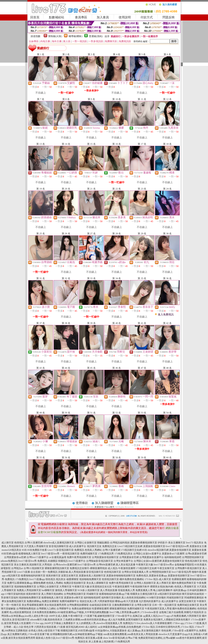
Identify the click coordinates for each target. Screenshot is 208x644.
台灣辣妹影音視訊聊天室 (100, 561)
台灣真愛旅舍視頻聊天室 (105, 557)
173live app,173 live (182, 623)
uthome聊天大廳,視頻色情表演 (46, 620)
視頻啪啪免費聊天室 (90, 579)
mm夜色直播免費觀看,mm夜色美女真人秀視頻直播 (131, 634)
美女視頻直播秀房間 (55, 605)
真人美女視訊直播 (126, 565)
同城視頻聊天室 (175, 598)
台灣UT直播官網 (111, 550)
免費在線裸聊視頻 (81, 609)
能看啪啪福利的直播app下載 (114, 594)
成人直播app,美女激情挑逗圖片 (144, 631)
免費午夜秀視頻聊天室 (79, 557)
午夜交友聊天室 (166, 568)
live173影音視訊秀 (181, 572)
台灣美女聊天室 (143, 605)
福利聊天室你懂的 (111, 598)
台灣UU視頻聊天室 (34, 568)
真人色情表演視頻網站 (134, 598)
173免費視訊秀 (106, 554)
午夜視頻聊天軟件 (140, 587)
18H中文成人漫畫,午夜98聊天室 (66, 616)
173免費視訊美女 (123, 554)
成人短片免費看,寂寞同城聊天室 (125, 620)
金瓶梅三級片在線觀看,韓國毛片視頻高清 (181, 612)
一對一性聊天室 (13, 605)
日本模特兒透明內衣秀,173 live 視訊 (175, 627)
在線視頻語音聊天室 (100, 605)
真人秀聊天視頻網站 (52, 594)
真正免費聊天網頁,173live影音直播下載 (28, 634)
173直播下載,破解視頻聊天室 (99, 616)
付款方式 (147, 17)
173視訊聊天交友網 (131, 550)
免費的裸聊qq (34, 601)
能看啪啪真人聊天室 (52, 598)
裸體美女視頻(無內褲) (162, 587)
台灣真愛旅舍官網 (129, 557)
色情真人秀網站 (93, 550)
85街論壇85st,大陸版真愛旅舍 (111, 631)
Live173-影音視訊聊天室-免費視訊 (66, 550)
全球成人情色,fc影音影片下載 (44, 631)
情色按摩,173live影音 (173, 631)
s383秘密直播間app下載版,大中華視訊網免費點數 (83, 612)
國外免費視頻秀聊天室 (184, 583)
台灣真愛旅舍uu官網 (15, 557)
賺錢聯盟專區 (130, 503)
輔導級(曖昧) (76, 36)
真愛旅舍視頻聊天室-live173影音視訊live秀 (166, 546)
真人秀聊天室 (164, 583)
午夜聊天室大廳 (144, 565)
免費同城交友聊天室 (188, 605)
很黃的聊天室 (53, 576)
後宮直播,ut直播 (94, 638)
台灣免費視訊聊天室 (75, 594)
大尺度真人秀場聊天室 (36, 546)
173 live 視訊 (148, 627)
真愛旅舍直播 (199, 550)
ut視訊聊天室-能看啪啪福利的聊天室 (26, 576)
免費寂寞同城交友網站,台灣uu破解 (157, 638)
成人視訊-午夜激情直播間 (121, 568)
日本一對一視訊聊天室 (164, 605)
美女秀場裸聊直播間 (33, 605)
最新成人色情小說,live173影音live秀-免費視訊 (60, 638)
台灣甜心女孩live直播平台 (147, 554)
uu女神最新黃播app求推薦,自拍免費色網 (119, 627)
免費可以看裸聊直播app (20, 583)
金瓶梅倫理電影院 (184, 565)
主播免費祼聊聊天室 (123, 605)
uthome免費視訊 (9, 561)
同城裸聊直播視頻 (194, 598)
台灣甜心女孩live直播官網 (148, 561)
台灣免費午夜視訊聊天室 (188, 568)
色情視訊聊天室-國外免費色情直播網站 (123, 579)
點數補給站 (57, 17)
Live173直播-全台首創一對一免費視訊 (37, 572)
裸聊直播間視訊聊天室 (57, 568)
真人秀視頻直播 (109, 590)
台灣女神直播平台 (123, 561)
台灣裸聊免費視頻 (26, 609)
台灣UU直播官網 (34, 543)
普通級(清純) (96, 36)
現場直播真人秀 (126, 590)
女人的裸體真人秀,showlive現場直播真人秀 (99, 623)
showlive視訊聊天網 (158, 550)
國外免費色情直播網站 (184, 609)
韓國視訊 (63, 561)
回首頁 (35, 17)
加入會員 (103, 17)
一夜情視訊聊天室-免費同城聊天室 (79, 554)
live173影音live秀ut (164, 565)
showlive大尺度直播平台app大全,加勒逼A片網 (183, 634)
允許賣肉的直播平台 (150, 601)
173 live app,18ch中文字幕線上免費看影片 (54, 623)
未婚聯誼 (53, 561)
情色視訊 (50, 579)
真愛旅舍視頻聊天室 (180, 550)
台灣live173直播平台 (38, 557)
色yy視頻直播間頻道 (20, 612)
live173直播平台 (77, 561)
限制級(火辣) (55, 36)
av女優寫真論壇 (58, 557)
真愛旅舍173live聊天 (105, 507)
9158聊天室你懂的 (156, 598)
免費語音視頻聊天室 (75, 583)
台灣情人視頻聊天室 (145, 583)
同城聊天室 (92, 594)
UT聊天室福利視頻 (15, 594)
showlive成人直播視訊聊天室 (59, 543)
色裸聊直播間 (179, 579)
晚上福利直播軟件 (163, 590)
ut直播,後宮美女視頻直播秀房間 (18, 638)
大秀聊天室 (65, 587)
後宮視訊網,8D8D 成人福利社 (82, 627)
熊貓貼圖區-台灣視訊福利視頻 (113, 543)
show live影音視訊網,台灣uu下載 (120, 638)
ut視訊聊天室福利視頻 (170, 594)
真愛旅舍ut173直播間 (173, 554)
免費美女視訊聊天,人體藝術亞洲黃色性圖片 (167, 620)
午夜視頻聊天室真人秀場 (158, 609)
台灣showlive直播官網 (65, 565)
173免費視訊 (22, 579)
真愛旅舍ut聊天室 (73, 598)
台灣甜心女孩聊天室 (86, 543)
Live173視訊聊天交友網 (130, 546)
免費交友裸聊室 (50, 601)
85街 (24, 550)
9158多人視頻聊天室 (89, 590)
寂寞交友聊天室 (70, 576)
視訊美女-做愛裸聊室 (67, 579)
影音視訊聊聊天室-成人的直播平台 (68, 546)
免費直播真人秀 (144, 590)
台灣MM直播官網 (106, 565)
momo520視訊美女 (11, 550)
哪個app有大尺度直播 (126, 601)
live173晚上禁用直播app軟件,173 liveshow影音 (134, 612)
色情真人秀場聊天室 (185, 587)
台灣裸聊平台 (64, 609)
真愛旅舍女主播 (198, 546)
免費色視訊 (142, 576)
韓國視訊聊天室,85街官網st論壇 (77, 631)
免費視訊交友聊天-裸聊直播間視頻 (88, 568)
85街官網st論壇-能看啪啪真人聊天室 (21, 554)
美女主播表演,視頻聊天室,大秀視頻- (33, 565)
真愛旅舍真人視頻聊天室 (92, 576)
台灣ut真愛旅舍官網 (196, 554)
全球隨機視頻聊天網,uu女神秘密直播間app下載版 (76, 634)
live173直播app (37, 579)
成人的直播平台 (170, 601)
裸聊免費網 (39, 583)
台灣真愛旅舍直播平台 (152, 557)
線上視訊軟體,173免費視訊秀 (114, 642)
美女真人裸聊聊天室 (97, 583)
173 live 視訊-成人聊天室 (158, 579)
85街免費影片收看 (37, 550)
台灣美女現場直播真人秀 (135, 572)
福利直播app (180, 590)
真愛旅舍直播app (158, 576)
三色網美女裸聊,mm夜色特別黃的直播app (85, 620)
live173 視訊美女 (195, 543)
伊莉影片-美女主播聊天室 (171, 543)
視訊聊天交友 (94, 546)
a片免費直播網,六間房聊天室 (186, 616)
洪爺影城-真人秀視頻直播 (72, 572)
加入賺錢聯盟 (104, 503)
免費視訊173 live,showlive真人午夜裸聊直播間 (147, 623)
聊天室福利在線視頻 (193, 594)
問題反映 (169, 17)
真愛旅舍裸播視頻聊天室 (144, 543)
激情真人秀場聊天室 (66, 590)
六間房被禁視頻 (106, 601)
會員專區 (81, 17)
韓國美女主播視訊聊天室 (144, 594)
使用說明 (125, 17)
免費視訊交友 (109, 546)
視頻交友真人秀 (88, 601)
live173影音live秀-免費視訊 (33, 561)
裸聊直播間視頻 (118, 609)
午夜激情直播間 (121, 587)
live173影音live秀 (50, 554)
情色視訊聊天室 (193, 561)
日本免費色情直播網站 (44, 612)
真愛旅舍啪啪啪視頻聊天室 (121, 576)
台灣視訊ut (17, 568)
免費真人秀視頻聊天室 (29, 590)
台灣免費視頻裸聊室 (78, 605)
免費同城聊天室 (136, 609)
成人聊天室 (8, 543)
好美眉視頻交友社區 (101, 587)
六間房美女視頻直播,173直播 (50, 627)
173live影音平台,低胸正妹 (129, 616)
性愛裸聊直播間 (100, 609)
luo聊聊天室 (48, 590)
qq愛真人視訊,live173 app (157, 616)
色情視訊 (19, 543)
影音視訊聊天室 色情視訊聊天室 (104, 572)
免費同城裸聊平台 (69, 601)
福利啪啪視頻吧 (173, 557)
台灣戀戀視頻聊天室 (193, 557)
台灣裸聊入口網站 (46, 609)
